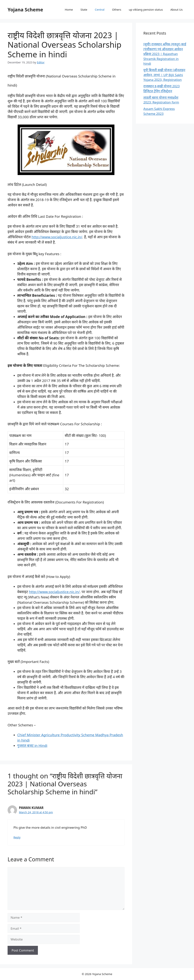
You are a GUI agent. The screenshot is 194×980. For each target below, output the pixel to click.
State (84, 9)
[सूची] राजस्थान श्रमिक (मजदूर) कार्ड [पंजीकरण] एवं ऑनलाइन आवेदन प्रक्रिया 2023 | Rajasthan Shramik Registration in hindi (165, 54)
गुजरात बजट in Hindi (32, 745)
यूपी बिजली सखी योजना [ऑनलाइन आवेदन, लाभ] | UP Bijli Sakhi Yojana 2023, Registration (164, 75)
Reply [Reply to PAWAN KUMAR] (17, 837)
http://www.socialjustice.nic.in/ (57, 237)
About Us (176, 9)
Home (69, 9)
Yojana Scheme (25, 9)
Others (117, 9)
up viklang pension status (146, 9)
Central (100, 9)
